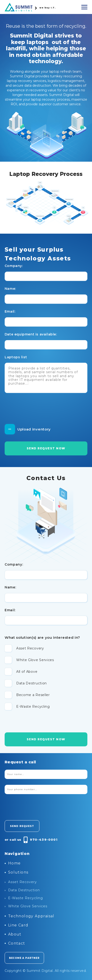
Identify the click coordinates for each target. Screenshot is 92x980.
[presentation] (40, 410)
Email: (10, 311)
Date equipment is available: (31, 334)
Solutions (17, 872)
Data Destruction (22, 890)
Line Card (17, 925)
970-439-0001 (44, 840)
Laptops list (16, 357)
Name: (10, 289)
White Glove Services (26, 906)
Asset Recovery (21, 882)
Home (13, 863)
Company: (14, 266)
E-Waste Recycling (24, 898)
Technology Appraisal (30, 916)
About (13, 934)
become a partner (24, 958)
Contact (15, 943)
